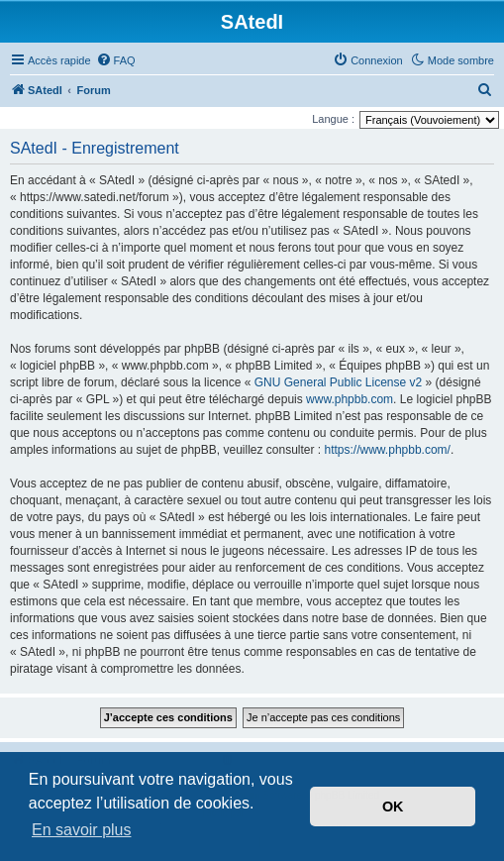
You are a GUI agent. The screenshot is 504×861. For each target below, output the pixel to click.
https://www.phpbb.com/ (388, 450)
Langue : (333, 119)
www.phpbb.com (350, 399)
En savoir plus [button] (82, 830)
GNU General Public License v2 (338, 382)
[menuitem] (116, 60)
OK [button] (393, 807)
